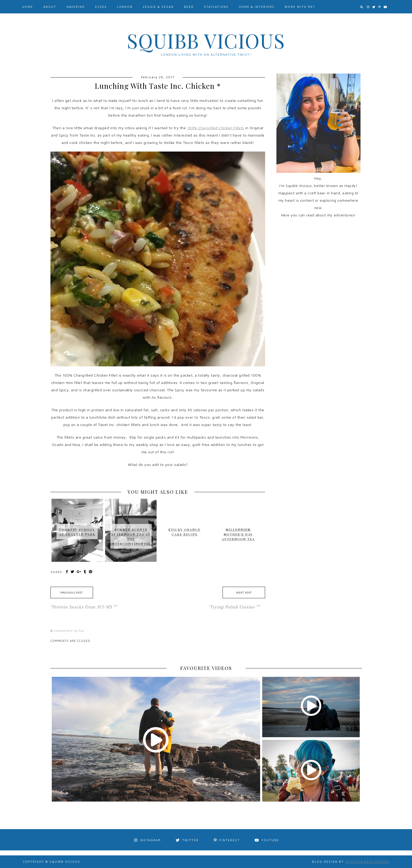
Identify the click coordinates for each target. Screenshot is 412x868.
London (125, 7)
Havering (76, 7)
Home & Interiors (257, 7)
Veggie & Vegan (158, 7)
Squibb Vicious (206, 40)
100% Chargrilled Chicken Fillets (216, 128)
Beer (189, 7)
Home (28, 7)
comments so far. (69, 630)
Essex (101, 7)
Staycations (216, 7)
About (50, 7)
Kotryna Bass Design (367, 862)
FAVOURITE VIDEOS (206, 668)
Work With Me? (300, 7)
